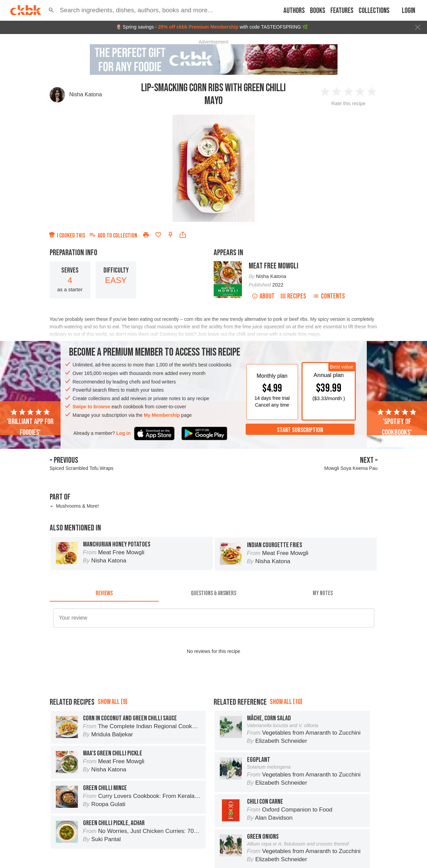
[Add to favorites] (158, 235)
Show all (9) (112, 702)
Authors (294, 11)
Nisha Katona (86, 94)
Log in (124, 433)
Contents (329, 296)
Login (408, 11)
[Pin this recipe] (170, 235)
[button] (51, 10)
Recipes (293, 296)
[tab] (104, 593)
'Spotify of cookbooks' (397, 423)
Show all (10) (286, 702)
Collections (374, 11)
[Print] (146, 235)
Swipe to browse (91, 407)
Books (318, 11)
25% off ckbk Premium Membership (198, 27)
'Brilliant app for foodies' (30, 423)
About (263, 296)
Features (342, 11)
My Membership (162, 415)
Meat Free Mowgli (274, 266)
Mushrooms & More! (77, 506)
